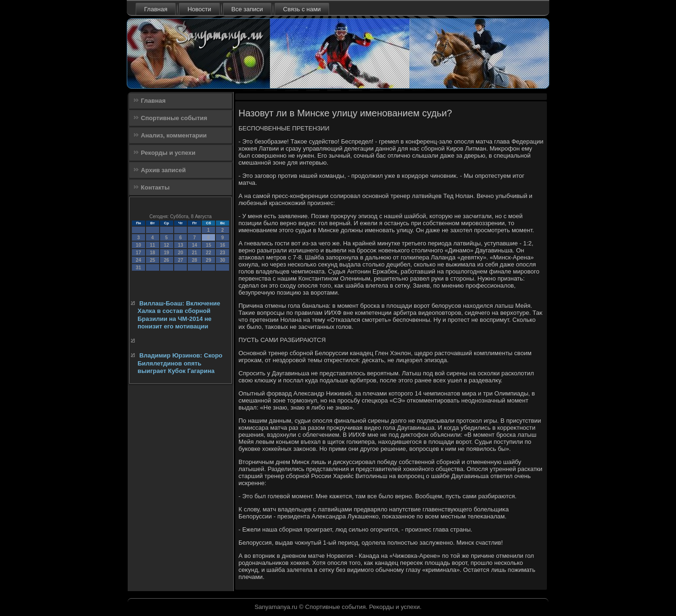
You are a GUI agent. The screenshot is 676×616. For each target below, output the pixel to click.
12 (166, 245)
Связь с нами (302, 9)
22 (209, 253)
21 (195, 253)
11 (152, 245)
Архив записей (163, 170)
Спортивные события (174, 118)
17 (138, 253)
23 (222, 253)
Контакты (155, 187)
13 (181, 245)
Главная (156, 9)
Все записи (247, 9)
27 (181, 260)
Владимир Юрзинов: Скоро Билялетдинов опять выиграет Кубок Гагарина (180, 363)
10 (138, 245)
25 (152, 260)
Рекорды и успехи (168, 153)
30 (222, 260)
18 (152, 253)
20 (181, 253)
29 (209, 260)
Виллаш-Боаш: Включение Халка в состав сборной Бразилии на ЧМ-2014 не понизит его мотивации (179, 315)
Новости (199, 9)
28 (195, 260)
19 (166, 253)
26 (166, 260)
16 (222, 245)
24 (138, 260)
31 (138, 268)
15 (209, 245)
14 (195, 245)
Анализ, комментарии (174, 135)
